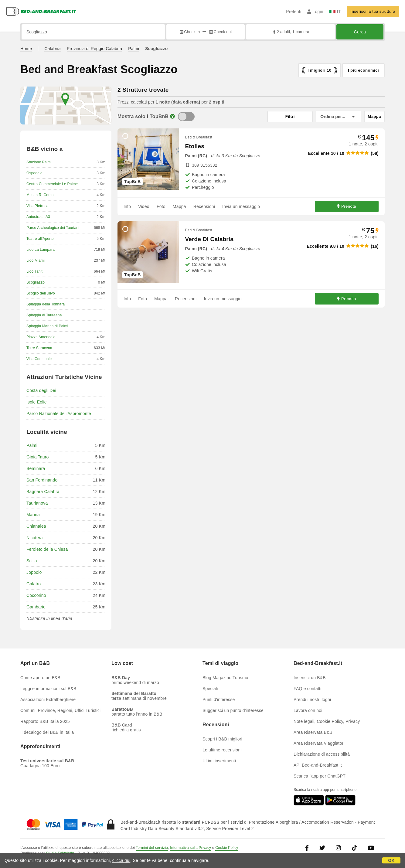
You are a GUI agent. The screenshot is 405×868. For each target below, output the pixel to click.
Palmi (134, 49)
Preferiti (294, 12)
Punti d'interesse (219, 700)
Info (127, 206)
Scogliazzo (36, 282)
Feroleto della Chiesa (47, 549)
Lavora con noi (308, 710)
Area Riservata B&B (313, 732)
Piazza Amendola (41, 337)
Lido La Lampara (41, 250)
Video (144, 206)
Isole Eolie (37, 402)
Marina (33, 515)
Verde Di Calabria (209, 239)
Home (26, 49)
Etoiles (195, 146)
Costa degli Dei (41, 390)
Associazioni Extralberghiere (48, 700)
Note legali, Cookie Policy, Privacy (327, 721)
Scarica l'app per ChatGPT (320, 776)
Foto (161, 206)
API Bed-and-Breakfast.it (318, 765)
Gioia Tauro (38, 457)
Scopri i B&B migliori (222, 739)
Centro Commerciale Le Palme (52, 184)
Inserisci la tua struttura (373, 11)
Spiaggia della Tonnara (46, 304)
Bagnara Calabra (43, 492)
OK (391, 860)
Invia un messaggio (241, 206)
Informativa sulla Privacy (191, 848)
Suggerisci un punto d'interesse (233, 710)
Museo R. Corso (40, 195)
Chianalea (36, 526)
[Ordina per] (338, 117)
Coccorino (36, 595)
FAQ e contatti (308, 689)
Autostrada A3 (38, 217)
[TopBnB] (186, 117)
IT (335, 12)
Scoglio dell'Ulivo (41, 293)
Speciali (210, 689)
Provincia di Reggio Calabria (94, 49)
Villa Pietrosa (37, 206)
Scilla (32, 561)
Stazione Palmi (39, 162)
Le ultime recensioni (222, 750)
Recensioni (204, 206)
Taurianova (37, 503)
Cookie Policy (227, 848)
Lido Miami (36, 260)
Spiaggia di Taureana (44, 315)
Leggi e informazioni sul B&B (48, 689)
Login (315, 12)
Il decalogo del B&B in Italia (47, 732)
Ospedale (34, 173)
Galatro (34, 584)
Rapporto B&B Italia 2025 (45, 721)
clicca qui (121, 860)
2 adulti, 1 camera (290, 32)
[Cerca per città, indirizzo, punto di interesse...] (93, 32)
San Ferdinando (42, 480)
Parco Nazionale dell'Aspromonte (59, 414)
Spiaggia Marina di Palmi (47, 326)
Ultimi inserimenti (219, 761)
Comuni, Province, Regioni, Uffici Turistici (60, 710)
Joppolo (34, 572)
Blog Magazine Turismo (225, 678)
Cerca (360, 32)
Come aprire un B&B (40, 678)
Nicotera (35, 538)
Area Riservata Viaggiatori (319, 743)
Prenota (347, 206)
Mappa (179, 206)
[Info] (172, 116)
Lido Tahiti (35, 271)
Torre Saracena (39, 348)
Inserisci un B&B (310, 678)
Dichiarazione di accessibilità (322, 754)
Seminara (36, 468)
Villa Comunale (39, 359)
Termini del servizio (152, 848)
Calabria (53, 49)
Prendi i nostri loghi (312, 700)
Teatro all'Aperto (40, 239)
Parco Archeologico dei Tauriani (53, 228)
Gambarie (36, 607)
